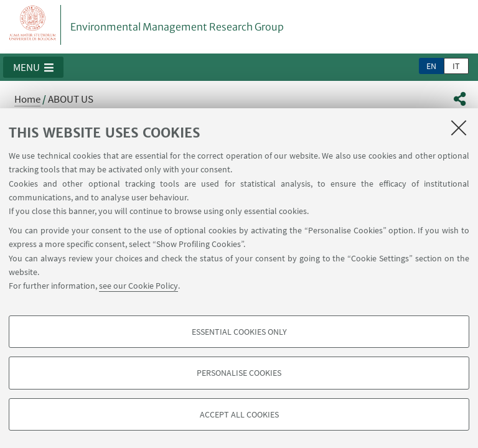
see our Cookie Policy (138, 286)
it (456, 66)
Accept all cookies (239, 414)
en (431, 66)
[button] (33, 67)
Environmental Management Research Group (177, 27)
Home (27, 99)
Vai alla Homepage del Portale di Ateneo (33, 25)
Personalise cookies (239, 373)
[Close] (459, 128)
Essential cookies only (239, 332)
